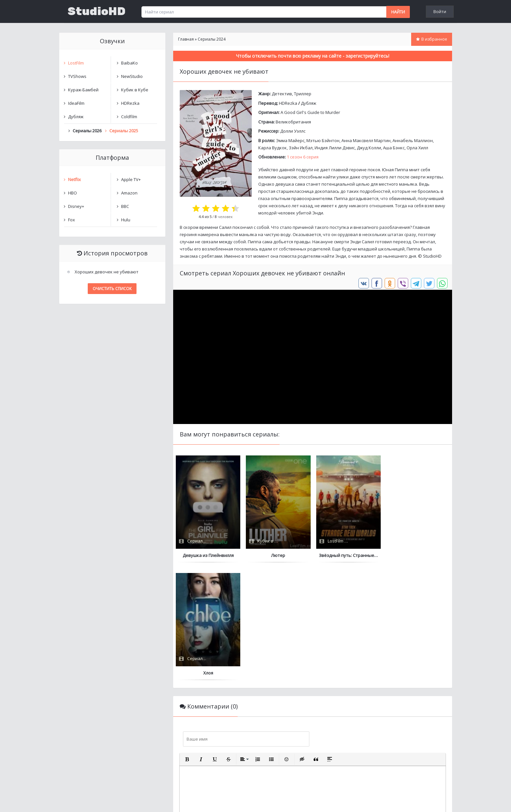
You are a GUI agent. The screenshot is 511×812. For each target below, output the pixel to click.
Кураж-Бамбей (83, 90)
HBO (73, 193)
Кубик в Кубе (135, 90)
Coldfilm (129, 117)
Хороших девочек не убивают (107, 272)
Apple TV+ (131, 179)
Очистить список (112, 289)
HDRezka (288, 103)
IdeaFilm (76, 103)
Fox (72, 220)
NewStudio (132, 76)
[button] (187, 642)
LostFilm (76, 63)
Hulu (126, 220)
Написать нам (83, 800)
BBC (125, 206)
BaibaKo (129, 63)
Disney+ (76, 206)
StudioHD (97, 11)
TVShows (77, 76)
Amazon (129, 193)
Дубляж (309, 103)
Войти (440, 11)
